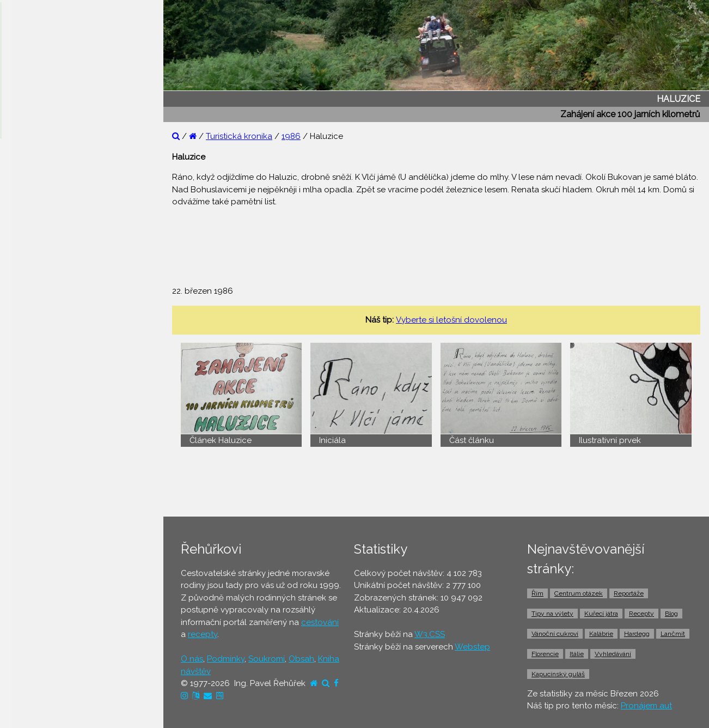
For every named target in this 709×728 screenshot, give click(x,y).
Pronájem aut (646, 706)
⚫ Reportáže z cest (50, 173)
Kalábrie (601, 634)
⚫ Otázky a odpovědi (54, 193)
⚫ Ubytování (37, 319)
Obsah (301, 659)
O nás (192, 659)
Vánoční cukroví (555, 634)
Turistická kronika (239, 136)
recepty (203, 634)
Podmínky (226, 659)
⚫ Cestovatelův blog (53, 235)
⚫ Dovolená (36, 298)
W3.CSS (430, 634)
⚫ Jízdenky (34, 382)
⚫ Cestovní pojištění (51, 340)
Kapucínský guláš (558, 674)
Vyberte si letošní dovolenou (451, 320)
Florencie (545, 654)
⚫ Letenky (32, 361)
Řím (537, 593)
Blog (671, 614)
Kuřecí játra (601, 614)
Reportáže (629, 593)
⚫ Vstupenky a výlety (53, 487)
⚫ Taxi (25, 445)
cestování (320, 622)
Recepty (641, 614)
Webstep (472, 647)
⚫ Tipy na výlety (44, 215)
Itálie (577, 654)
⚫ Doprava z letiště (50, 424)
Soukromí (267, 659)
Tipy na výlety (552, 614)
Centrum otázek (579, 593)
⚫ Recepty (33, 257)
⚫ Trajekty (32, 403)
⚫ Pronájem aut (43, 466)
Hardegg (637, 634)
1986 (291, 136)
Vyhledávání (613, 654)
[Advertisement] (445, 241)
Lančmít (673, 634)
